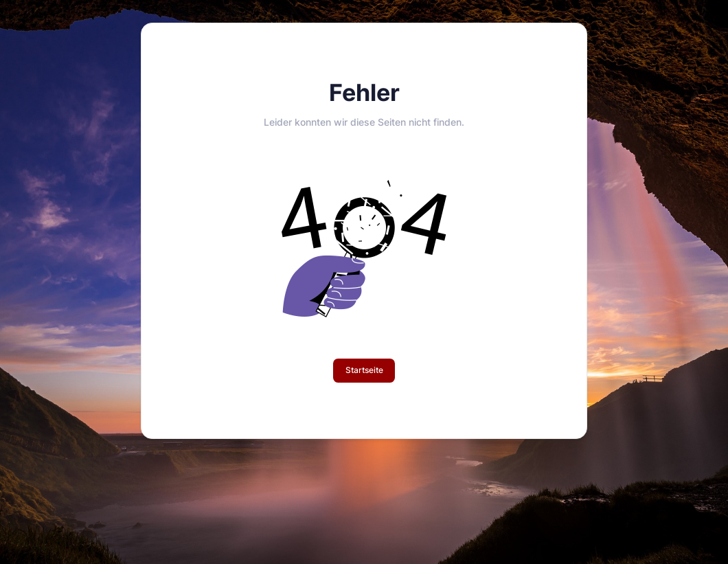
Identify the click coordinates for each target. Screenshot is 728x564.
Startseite (364, 370)
